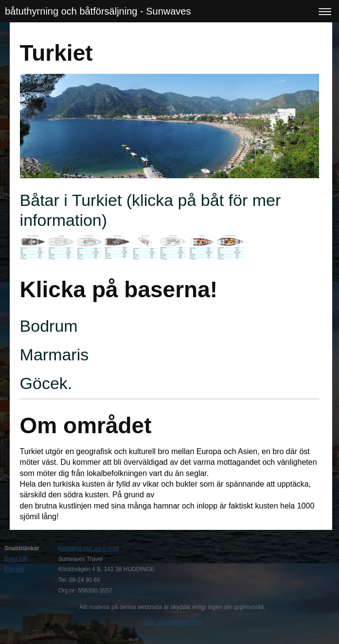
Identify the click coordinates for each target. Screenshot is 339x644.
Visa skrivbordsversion (173, 622)
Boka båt (16, 559)
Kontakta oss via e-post (89, 548)
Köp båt (14, 569)
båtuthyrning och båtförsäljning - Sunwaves (98, 11)
